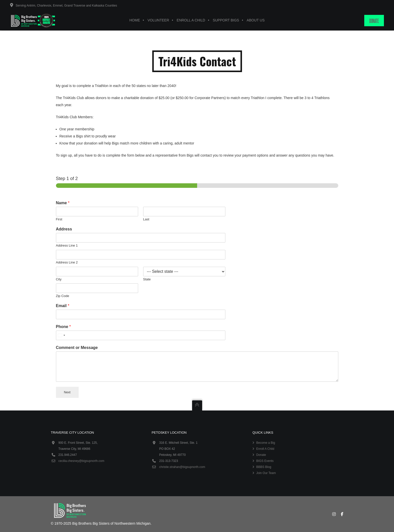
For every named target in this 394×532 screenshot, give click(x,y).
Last (146, 219)
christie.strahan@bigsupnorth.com (182, 467)
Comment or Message (77, 348)
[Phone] (141, 335)
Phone (64, 327)
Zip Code (63, 296)
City (59, 279)
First (59, 219)
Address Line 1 (67, 245)
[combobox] (61, 335)
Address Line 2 (67, 262)
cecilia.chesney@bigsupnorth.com (81, 461)
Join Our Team (266, 473)
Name (63, 203)
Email (63, 306)
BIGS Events (265, 461)
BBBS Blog (264, 467)
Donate (261, 455)
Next (67, 392)
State (147, 279)
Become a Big (266, 443)
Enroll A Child (265, 449)
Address (64, 229)
